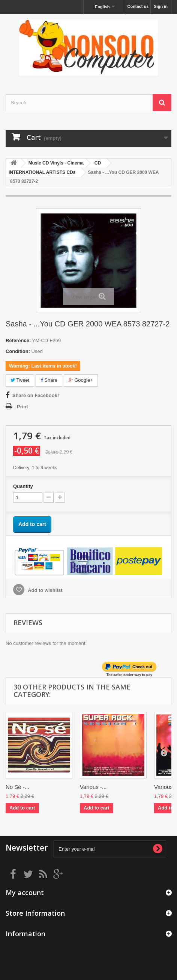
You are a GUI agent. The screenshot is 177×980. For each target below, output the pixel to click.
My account (25, 893)
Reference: (18, 340)
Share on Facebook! (36, 395)
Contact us (138, 6)
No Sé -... (17, 787)
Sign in (161, 6)
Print (22, 407)
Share (49, 380)
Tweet (20, 380)
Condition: (18, 351)
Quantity (23, 486)
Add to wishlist (45, 590)
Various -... (93, 787)
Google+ (81, 380)
